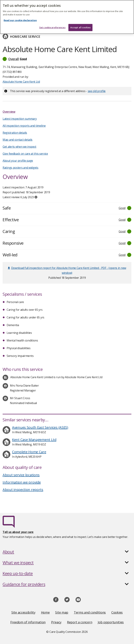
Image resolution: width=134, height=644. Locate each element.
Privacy (56, 622)
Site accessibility (23, 612)
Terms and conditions (90, 612)
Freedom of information (28, 622)
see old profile (97, 91)
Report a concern (80, 622)
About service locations (21, 475)
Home (45, 612)
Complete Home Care (29, 452)
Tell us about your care (18, 532)
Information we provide (22, 482)
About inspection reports (23, 490)
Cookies (117, 612)
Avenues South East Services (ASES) (40, 427)
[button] (67, 59)
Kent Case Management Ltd (34, 440)
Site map (62, 612)
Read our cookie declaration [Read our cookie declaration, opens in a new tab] (20, 20)
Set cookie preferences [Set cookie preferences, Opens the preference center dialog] (52, 27)
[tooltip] (36, 197)
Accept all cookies (80, 27)
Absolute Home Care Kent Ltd (21, 82)
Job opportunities (111, 622)
